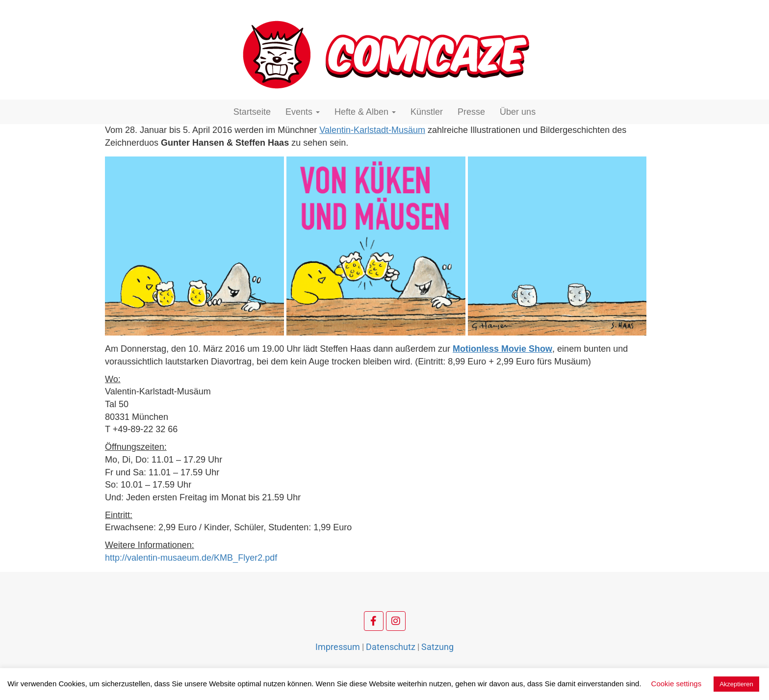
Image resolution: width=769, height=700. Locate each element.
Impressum (338, 647)
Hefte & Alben (365, 112)
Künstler (427, 112)
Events (303, 112)
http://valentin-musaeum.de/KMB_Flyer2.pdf (191, 558)
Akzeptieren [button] (736, 684)
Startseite (252, 112)
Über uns (518, 112)
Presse (471, 112)
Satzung (437, 647)
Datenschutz (391, 647)
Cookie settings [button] (677, 684)
